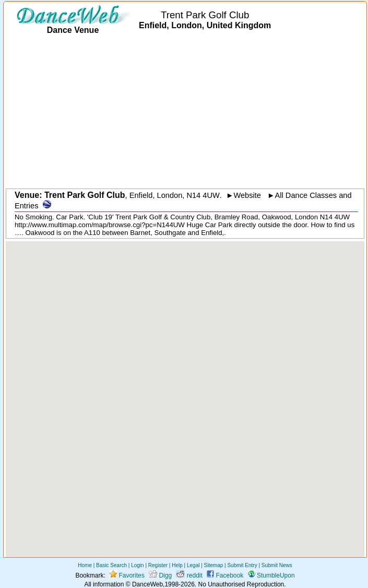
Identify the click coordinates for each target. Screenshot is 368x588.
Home (85, 565)
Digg (160, 575)
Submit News (277, 565)
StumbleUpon (271, 575)
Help (177, 565)
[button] (185, 390)
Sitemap (214, 565)
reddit (189, 575)
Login (137, 565)
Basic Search (111, 565)
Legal (193, 565)
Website (247, 195)
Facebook (225, 575)
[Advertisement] (187, 112)
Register (158, 565)
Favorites (127, 575)
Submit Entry (242, 565)
